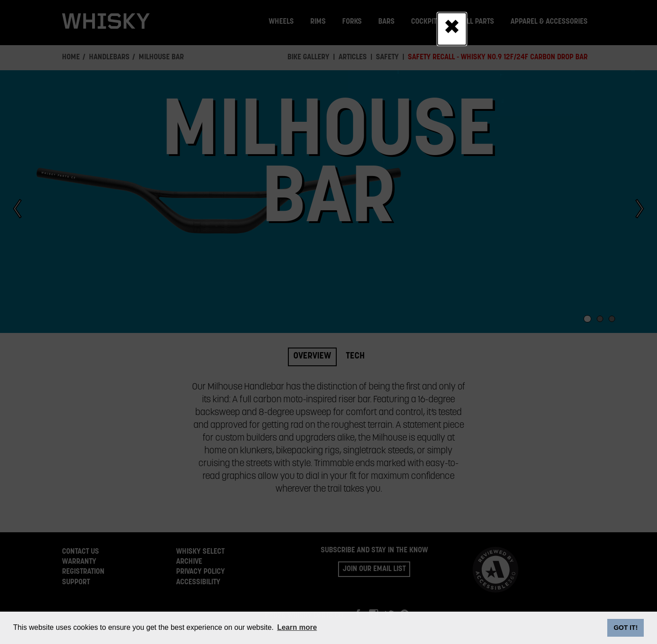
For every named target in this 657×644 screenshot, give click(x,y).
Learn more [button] (297, 627)
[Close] (452, 29)
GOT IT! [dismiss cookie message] (626, 628)
